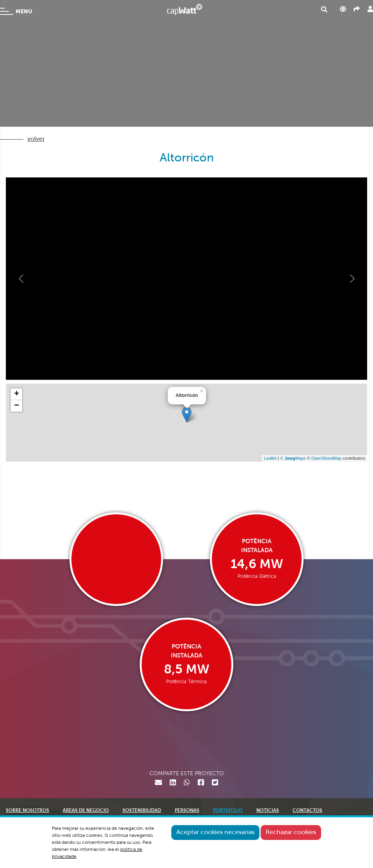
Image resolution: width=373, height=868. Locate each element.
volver (36, 139)
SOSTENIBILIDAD (142, 811)
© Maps (293, 458)
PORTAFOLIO (228, 811)
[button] (21, 279)
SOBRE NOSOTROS (28, 811)
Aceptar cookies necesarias (215, 833)
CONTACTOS (307, 811)
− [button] (17, 406)
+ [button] (17, 394)
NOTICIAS (268, 811)
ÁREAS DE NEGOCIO (86, 811)
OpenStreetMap (327, 458)
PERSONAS (187, 811)
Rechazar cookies (291, 833)
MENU (16, 11)
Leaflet (270, 458)
